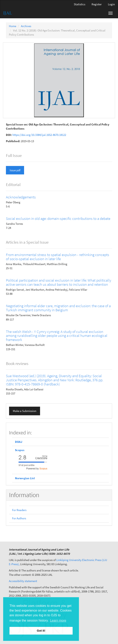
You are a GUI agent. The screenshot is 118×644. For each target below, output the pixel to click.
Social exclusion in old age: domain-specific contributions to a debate (58, 218)
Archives (26, 26)
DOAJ (19, 442)
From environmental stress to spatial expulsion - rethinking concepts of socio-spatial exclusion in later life (58, 257)
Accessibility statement (23, 581)
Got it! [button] (41, 631)
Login (111, 4)
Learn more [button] (58, 621)
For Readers (19, 510)
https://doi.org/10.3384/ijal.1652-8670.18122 (39, 135)
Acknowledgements (21, 197)
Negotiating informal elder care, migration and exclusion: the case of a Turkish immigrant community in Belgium (58, 308)
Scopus (20, 450)
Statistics (80, 4)
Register (97, 4)
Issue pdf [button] (15, 170)
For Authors (19, 518)
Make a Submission (25, 411)
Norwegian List (25, 478)
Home (13, 26)
